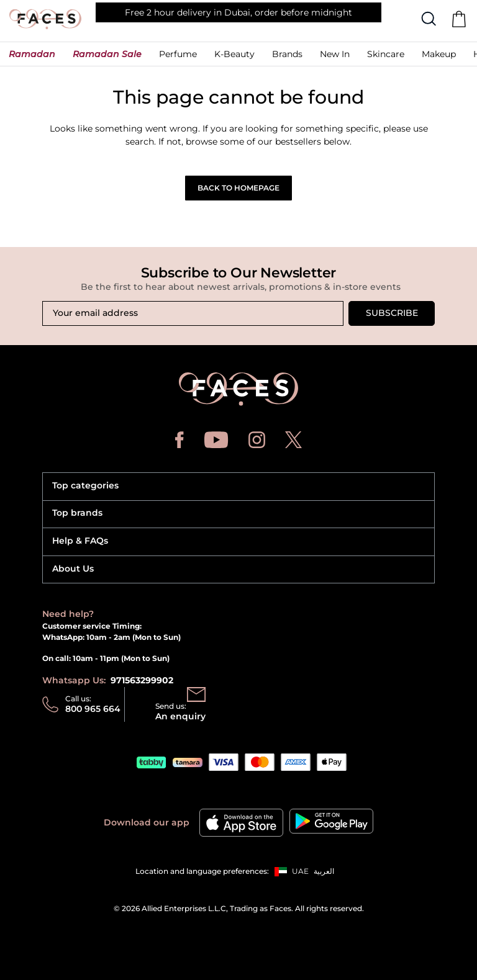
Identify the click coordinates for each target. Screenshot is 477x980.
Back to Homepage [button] (238, 188)
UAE (300, 871)
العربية (324, 871)
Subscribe (392, 313)
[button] (32, 57)
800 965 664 (93, 709)
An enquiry (180, 716)
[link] (287, 57)
